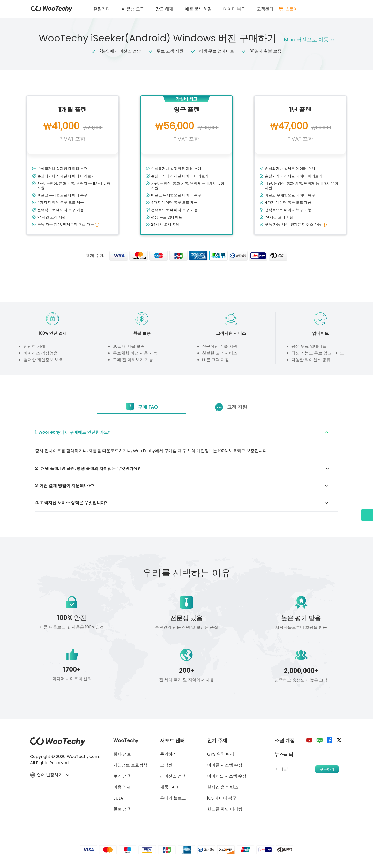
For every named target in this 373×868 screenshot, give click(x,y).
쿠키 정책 (122, 776)
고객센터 (265, 9)
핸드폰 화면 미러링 (225, 809)
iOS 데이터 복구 (222, 798)
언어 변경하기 (49, 775)
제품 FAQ (169, 787)
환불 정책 (122, 809)
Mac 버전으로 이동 (310, 40)
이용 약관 (122, 787)
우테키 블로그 (173, 798)
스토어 (288, 9)
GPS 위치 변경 (221, 754)
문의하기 (168, 754)
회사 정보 (122, 754)
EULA (118, 798)
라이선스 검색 (173, 776)
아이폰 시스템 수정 (225, 765)
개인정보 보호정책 (130, 765)
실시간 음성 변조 (223, 787)
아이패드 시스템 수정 (227, 776)
